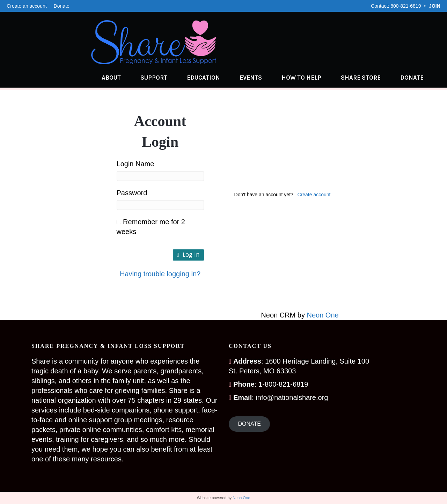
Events (258, 78)
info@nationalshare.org (292, 397)
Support (161, 78)
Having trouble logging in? (160, 274)
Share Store (368, 78)
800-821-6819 (406, 6)
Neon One (323, 315)
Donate (62, 6)
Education (210, 78)
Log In (188, 255)
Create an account (27, 6)
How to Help (308, 78)
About (118, 78)
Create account (314, 195)
